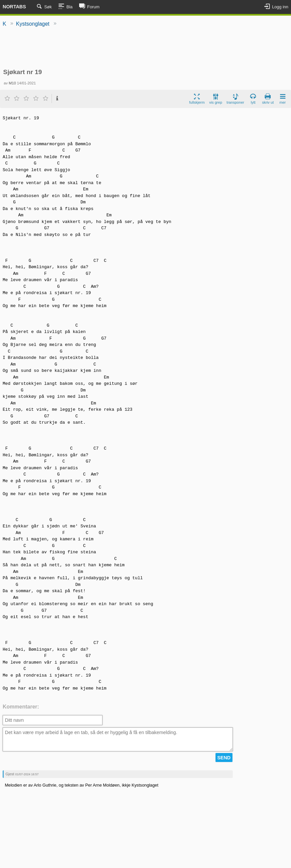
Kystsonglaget (33, 24)
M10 (12, 83)
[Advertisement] (145, 48)
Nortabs (14, 7)
